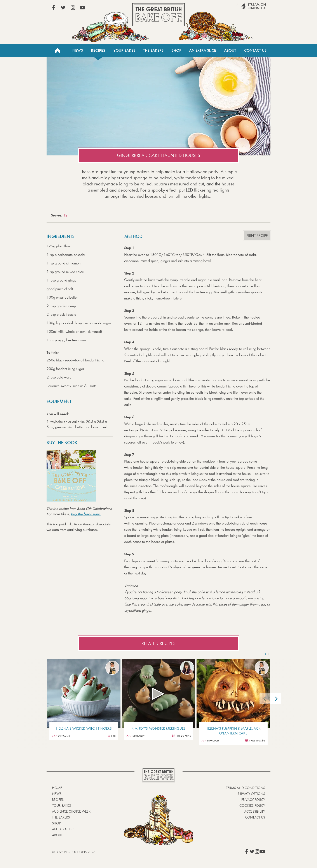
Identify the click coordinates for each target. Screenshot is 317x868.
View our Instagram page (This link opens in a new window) (73, 8)
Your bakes (61, 805)
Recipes (98, 50)
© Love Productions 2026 (74, 852)
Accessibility (255, 811)
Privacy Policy (253, 800)
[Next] (276, 699)
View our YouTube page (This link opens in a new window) (82, 8)
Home (57, 50)
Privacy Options (251, 794)
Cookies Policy (252, 805)
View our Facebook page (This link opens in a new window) (54, 8)
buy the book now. (86, 514)
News (78, 50)
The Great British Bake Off (158, 15)
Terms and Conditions (246, 788)
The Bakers (153, 50)
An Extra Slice (203, 50)
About (230, 50)
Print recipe (257, 236)
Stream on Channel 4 (245, 9)
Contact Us (255, 50)
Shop (176, 50)
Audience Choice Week (71, 811)
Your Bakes (124, 50)
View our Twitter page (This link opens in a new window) (63, 8)
